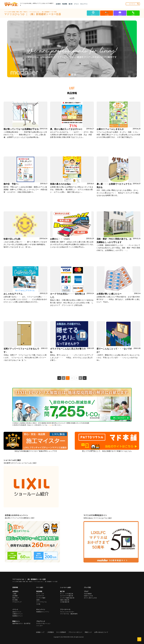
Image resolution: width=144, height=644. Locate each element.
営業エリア (16, 598)
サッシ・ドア (40, 594)
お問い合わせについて (100, 632)
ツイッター (39, 626)
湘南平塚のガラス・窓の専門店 (21, 624)
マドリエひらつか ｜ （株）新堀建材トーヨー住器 (43, 12)
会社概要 (15, 596)
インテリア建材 (41, 598)
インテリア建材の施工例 (67, 598)
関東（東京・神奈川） (22, 12)
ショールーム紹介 (66, 587)
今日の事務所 (88, 594)
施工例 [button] (70, 4)
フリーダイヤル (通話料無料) (69, 614)
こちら (50, 425)
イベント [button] (76, 4)
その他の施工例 (65, 602)
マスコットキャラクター (67, 612)
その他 (38, 604)
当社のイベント (17, 612)
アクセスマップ (17, 602)
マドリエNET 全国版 (10, 12)
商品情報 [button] (65, 4)
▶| (85, 378)
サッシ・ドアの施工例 (66, 594)
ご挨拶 (14, 594)
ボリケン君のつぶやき (90, 598)
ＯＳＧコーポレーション (43, 624)
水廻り (38, 600)
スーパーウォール (41, 602)
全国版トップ (42, 632)
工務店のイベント (18, 614)
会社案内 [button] (58, 4)
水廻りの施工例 (65, 600)
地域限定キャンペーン (43, 612)
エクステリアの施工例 (66, 596)
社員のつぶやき (88, 596)
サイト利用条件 (62, 632)
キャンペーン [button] (84, 4)
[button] (69, 75)
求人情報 (15, 600)
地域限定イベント (18, 616)
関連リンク (87, 632)
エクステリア (40, 596)
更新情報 (15, 587)
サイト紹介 (40, 587)
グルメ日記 (88, 587)
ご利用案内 (51, 632)
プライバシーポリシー (75, 632)
